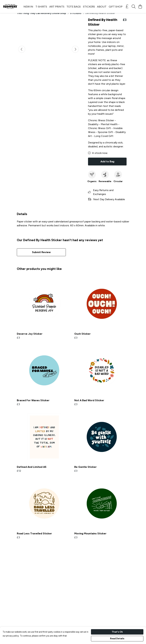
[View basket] (140, 7)
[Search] (134, 7)
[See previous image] (22, 53)
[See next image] (75, 53)
